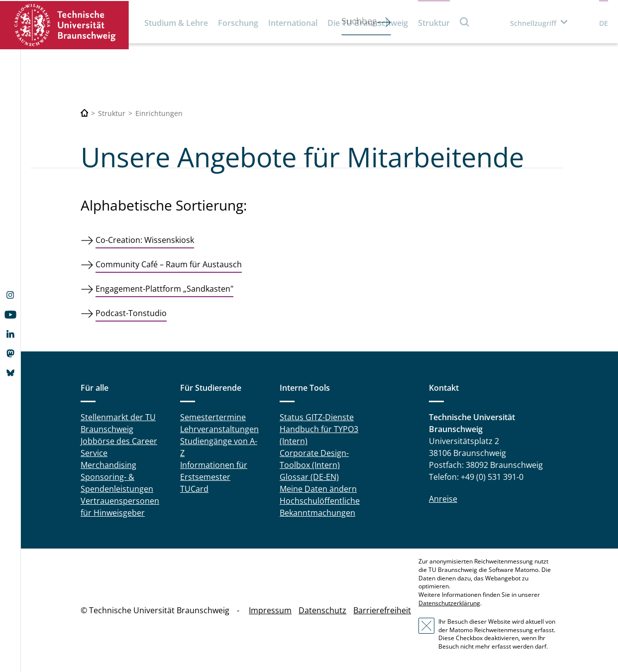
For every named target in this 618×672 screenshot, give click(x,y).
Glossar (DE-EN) (309, 477)
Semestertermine (213, 417)
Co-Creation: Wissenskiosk (145, 240)
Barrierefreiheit (382, 610)
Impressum (270, 610)
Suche (465, 22)
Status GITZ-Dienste (317, 417)
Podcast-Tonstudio (131, 313)
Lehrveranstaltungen (219, 429)
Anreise (443, 499)
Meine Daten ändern (318, 489)
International (293, 23)
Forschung (238, 23)
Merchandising (108, 465)
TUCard (194, 489)
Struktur (434, 23)
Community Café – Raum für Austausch (169, 264)
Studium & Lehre (176, 23)
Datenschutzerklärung (449, 603)
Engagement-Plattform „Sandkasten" (164, 289)
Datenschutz (322, 610)
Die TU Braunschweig (368, 23)
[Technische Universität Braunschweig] (85, 113)
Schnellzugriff (533, 23)
